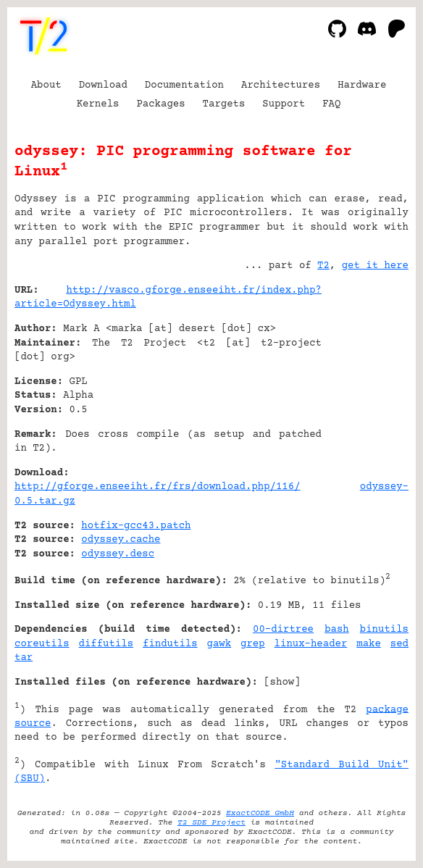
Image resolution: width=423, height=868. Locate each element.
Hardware (362, 85)
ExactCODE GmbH (260, 813)
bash (337, 630)
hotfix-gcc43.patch (136, 526)
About (46, 85)
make (369, 644)
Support (284, 104)
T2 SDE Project (211, 823)
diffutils (106, 644)
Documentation (184, 85)
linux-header (311, 644)
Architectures (281, 85)
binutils (384, 630)
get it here (375, 266)
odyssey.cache (121, 540)
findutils (170, 644)
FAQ (331, 104)
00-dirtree (283, 630)
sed (399, 644)
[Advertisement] (365, 378)
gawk (219, 644)
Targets (224, 104)
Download (103, 85)
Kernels (98, 104)
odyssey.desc (118, 554)
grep (253, 644)
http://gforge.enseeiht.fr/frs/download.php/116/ (158, 487)
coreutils (42, 644)
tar (24, 658)
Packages (160, 104)
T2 (323, 266)
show (282, 683)
